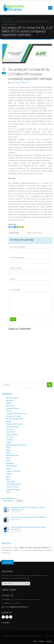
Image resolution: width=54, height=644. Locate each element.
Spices (8, 479)
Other (8, 461)
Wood (8, 492)
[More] (23, 227)
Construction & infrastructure (16, 414)
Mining (8, 453)
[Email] (17, 227)
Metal (8, 450)
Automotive (10, 406)
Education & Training (13, 416)
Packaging (10, 463)
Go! (28, 583)
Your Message (15, 290)
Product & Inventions (13, 471)
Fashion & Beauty (12, 427)
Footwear (9, 429)
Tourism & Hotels (12, 487)
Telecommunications (13, 484)
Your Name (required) (18, 247)
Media (8, 448)
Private (8, 468)
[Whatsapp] (20, 227)
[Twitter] (12, 227)
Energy (8, 421)
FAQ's (35, 641)
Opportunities (8, 501)
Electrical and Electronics (15, 419)
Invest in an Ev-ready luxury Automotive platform (28, 517)
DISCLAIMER (5, 623)
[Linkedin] (15, 227)
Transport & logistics (13, 489)
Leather (9, 442)
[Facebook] (9, 227)
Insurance (9, 440)
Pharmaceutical (11, 466)
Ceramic (9, 411)
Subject (13, 279)
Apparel (9, 403)
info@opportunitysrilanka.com (19, 607)
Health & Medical (12, 434)
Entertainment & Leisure (15, 424)
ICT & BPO (10, 437)
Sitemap (42, 641)
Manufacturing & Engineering (16, 445)
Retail (8, 476)
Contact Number (16, 268)
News (26, 83)
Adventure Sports (12, 398)
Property (9, 474)
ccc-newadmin (16, 83)
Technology (10, 482)
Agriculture (10, 400)
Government (10, 432)
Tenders (19, 501)
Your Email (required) (17, 258)
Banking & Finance (13, 408)
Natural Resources (13, 455)
